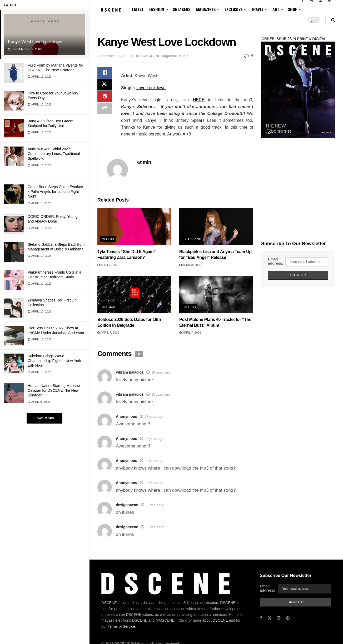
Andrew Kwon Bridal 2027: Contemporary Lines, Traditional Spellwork (54, 154)
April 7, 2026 (108, 333)
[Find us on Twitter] (270, 618)
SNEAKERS (182, 9)
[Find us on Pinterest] (288, 618)
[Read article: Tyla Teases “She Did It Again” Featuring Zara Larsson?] (134, 226)
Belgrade (110, 307)
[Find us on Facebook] (261, 618)
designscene (127, 505)
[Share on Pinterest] (105, 99)
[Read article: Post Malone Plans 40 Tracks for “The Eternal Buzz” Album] (216, 294)
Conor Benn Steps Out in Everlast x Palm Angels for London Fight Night (55, 192)
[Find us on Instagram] (279, 618)
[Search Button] (333, 20)
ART (276, 9)
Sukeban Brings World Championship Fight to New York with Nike (54, 361)
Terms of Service (121, 626)
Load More (44, 418)
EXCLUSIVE (233, 9)
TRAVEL (257, 9)
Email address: (276, 261)
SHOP (293, 9)
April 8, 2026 (108, 265)
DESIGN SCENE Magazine (156, 56)
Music (184, 56)
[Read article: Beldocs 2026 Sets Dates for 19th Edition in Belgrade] (134, 294)
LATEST (138, 9)
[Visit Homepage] (111, 10)
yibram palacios (130, 372)
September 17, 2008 (113, 56)
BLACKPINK (192, 239)
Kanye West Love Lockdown (35, 42)
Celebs (108, 239)
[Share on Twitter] (105, 86)
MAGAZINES (206, 9)
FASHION (157, 9)
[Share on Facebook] (105, 73)
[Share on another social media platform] (105, 111)
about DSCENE (215, 620)
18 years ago (160, 373)
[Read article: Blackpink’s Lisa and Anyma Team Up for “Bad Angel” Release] (216, 226)
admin (144, 162)
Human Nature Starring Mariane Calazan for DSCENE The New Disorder (54, 390)
